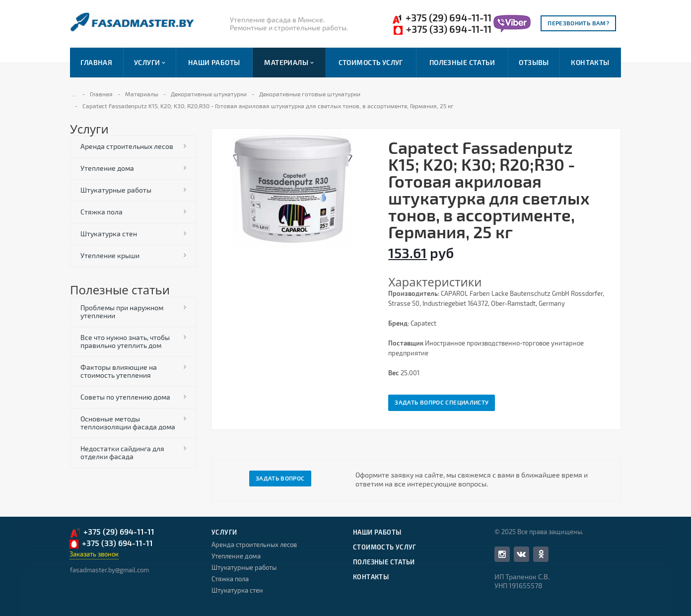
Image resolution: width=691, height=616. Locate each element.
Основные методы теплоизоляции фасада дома (128, 423)
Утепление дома (107, 168)
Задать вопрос (280, 478)
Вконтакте (521, 554)
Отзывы (534, 62)
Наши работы (214, 62)
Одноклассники (541, 554)
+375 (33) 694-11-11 (443, 29)
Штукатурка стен (109, 234)
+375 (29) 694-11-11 (442, 18)
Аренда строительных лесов (127, 146)
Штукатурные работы (116, 190)
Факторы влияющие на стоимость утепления (119, 371)
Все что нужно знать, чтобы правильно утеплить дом (125, 341)
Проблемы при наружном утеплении (122, 311)
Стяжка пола (102, 212)
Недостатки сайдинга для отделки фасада (122, 452)
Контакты (590, 62)
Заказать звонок (94, 554)
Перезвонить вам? (578, 23)
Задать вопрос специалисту (442, 402)
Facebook (502, 554)
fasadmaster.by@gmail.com (109, 570)
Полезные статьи (462, 62)
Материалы (289, 63)
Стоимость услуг (371, 62)
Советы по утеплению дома (125, 397)
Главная (96, 62)
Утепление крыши (110, 255)
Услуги (149, 63)
